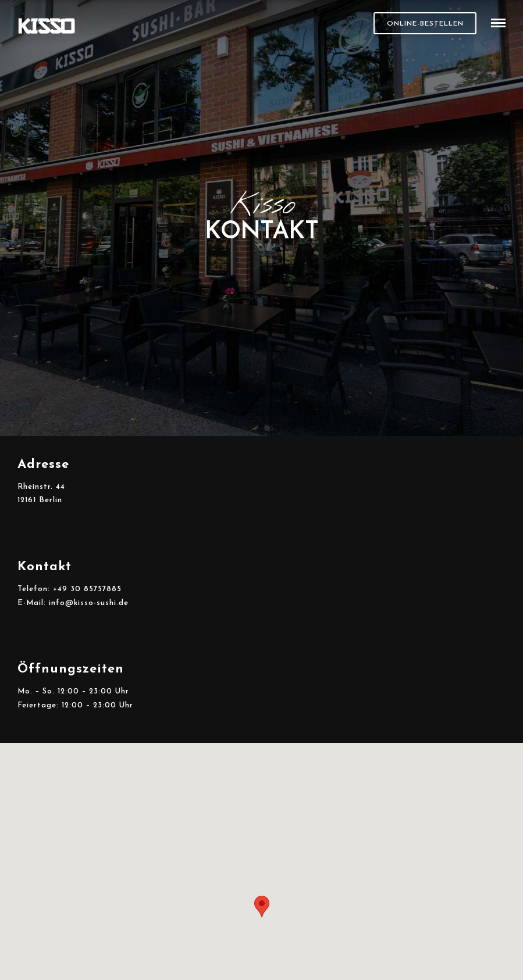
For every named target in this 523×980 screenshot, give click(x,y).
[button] (262, 906)
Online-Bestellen (425, 24)
